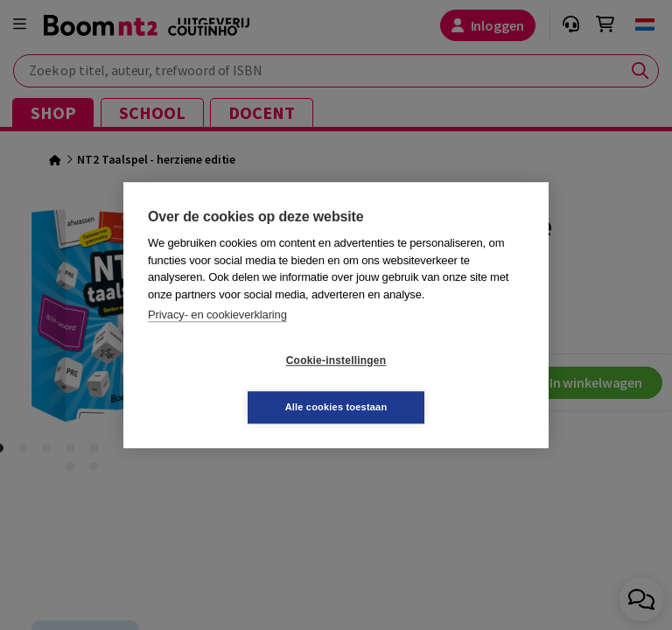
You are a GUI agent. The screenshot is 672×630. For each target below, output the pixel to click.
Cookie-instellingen (232, 384)
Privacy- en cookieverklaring (217, 338)
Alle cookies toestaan (441, 383)
